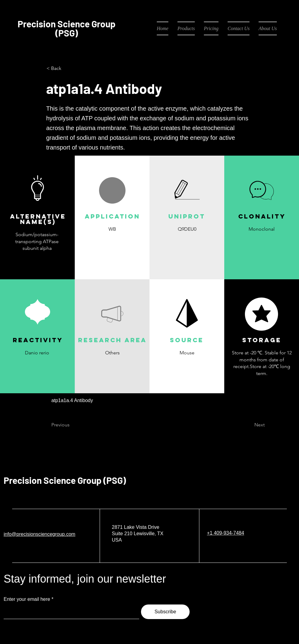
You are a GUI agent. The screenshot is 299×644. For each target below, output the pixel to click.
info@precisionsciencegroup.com (40, 534)
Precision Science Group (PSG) (65, 480)
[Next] (249, 425)
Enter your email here (27, 599)
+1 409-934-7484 (225, 533)
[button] (112, 243)
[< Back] (67, 68)
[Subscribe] (165, 612)
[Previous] (71, 425)
